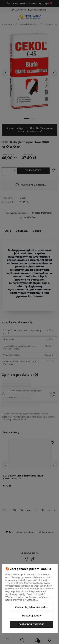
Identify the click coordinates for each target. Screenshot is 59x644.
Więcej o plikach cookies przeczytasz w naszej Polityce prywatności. (28, 598)
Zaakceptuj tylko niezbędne (31, 607)
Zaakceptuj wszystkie (32, 624)
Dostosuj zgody (31, 616)
